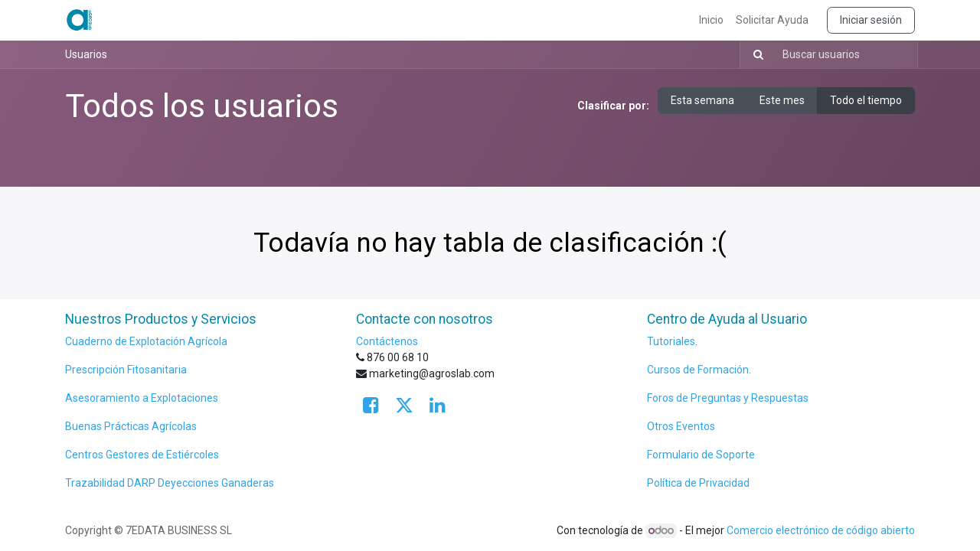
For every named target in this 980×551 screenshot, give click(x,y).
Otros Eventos (681, 426)
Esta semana (702, 100)
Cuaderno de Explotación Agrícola (146, 341)
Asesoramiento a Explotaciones (142, 398)
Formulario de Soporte (702, 455)
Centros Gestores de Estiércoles (142, 455)
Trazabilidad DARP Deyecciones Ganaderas (170, 483)
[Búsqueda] (754, 55)
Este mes (782, 100)
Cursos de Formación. (699, 370)
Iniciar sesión (871, 20)
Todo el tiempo (866, 100)
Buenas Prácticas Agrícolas (131, 426)
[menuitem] (711, 20)
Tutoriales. (672, 341)
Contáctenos (387, 341)
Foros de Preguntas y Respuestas (728, 398)
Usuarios (86, 54)
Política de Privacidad (698, 483)
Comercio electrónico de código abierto (821, 530)
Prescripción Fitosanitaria (127, 370)
